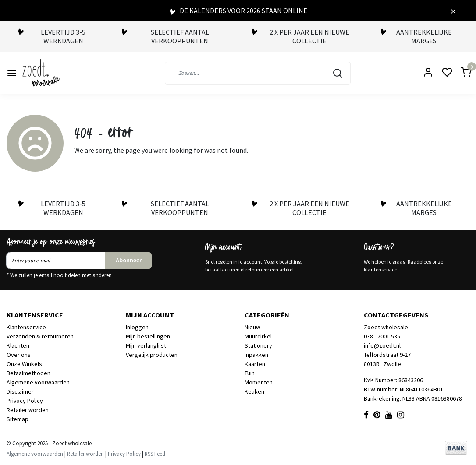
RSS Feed (155, 454)
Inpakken (256, 355)
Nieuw (252, 327)
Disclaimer (20, 391)
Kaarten (255, 364)
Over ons (19, 355)
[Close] (453, 11)
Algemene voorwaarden (38, 382)
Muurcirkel (258, 336)
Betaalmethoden (28, 373)
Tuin (250, 373)
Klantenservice (26, 327)
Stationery (258, 345)
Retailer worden (28, 410)
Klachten (18, 345)
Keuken (254, 391)
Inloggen (137, 327)
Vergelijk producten (152, 355)
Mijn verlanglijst (146, 345)
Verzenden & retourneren (40, 336)
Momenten (259, 382)
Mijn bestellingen (148, 336)
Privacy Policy (25, 401)
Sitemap (18, 419)
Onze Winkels (24, 364)
